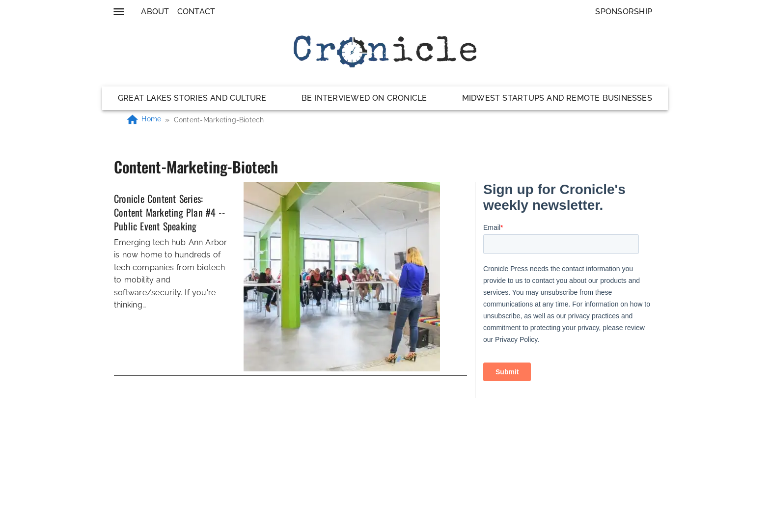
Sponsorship (624, 12)
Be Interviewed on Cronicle (364, 98)
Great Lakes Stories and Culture (192, 98)
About (155, 12)
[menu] (119, 12)
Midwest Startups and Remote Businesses (557, 98)
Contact (196, 12)
